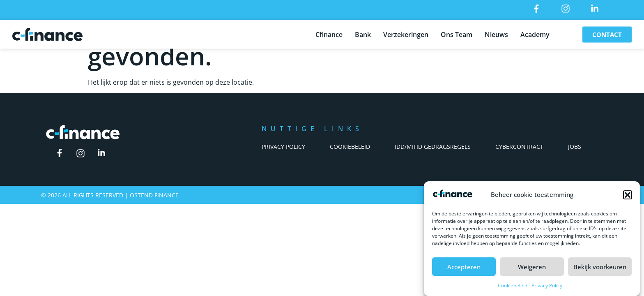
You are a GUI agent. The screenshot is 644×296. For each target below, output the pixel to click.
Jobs (575, 147)
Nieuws (496, 33)
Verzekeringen (406, 33)
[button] (628, 195)
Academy (535, 33)
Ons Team (457, 33)
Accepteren (464, 267)
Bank (363, 33)
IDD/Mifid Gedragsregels (433, 147)
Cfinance (329, 33)
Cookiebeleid (513, 286)
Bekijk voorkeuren (600, 267)
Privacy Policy (547, 286)
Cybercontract (519, 147)
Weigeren (532, 267)
